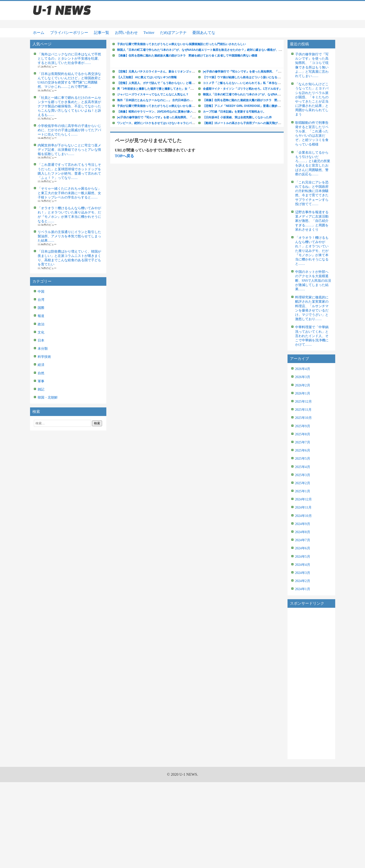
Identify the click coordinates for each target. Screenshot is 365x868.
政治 (41, 324)
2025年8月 (303, 434)
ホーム (39, 33)
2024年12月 (303, 499)
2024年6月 (303, 548)
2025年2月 (303, 483)
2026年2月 (303, 385)
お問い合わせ (126, 33)
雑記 (41, 389)
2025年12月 (303, 402)
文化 (41, 332)
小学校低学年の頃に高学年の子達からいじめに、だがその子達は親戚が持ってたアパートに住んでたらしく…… (69, 130)
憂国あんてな (204, 33)
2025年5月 (303, 459)
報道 (41, 316)
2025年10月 (303, 418)
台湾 (41, 300)
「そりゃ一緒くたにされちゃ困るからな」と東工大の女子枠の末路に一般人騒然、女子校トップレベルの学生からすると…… (69, 193)
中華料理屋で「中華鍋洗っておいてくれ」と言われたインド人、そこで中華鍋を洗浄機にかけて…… (312, 336)
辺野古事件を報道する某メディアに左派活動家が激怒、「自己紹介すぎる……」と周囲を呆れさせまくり (312, 221)
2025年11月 (303, 410)
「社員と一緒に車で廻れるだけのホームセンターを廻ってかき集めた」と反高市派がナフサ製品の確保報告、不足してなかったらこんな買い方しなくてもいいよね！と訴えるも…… (69, 106)
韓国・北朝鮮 (48, 398)
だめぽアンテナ (173, 33)
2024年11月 (303, 507)
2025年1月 (303, 491)
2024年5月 (303, 557)
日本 (41, 340)
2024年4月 (303, 565)
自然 (41, 373)
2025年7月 (303, 442)
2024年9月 (303, 524)
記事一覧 (102, 33)
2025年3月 (303, 475)
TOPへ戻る (125, 156)
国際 (41, 308)
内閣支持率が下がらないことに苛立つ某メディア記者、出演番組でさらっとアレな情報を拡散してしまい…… (69, 150)
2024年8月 (303, 532)
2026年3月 (303, 377)
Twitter (149, 33)
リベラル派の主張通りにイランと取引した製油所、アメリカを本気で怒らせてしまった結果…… (69, 236)
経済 (41, 365)
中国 (41, 292)
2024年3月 (303, 573)
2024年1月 (303, 589)
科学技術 (44, 357)
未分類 (43, 349)
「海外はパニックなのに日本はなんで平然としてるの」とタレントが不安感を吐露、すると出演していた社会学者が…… (69, 59)
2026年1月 (303, 393)
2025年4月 (303, 467)
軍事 (41, 381)
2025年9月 (303, 426)
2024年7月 (303, 540)
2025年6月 (303, 450)
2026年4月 (303, 369)
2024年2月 (303, 581)
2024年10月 (303, 516)
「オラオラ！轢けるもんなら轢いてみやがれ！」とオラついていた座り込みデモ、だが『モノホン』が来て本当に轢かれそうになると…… (312, 251)
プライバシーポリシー (69, 33)
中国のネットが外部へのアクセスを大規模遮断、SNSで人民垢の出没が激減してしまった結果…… (313, 281)
